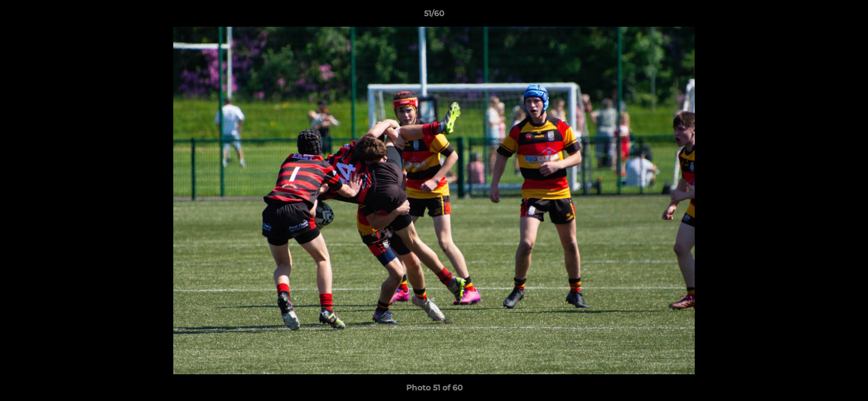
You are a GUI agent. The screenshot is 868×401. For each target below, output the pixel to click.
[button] (848, 16)
